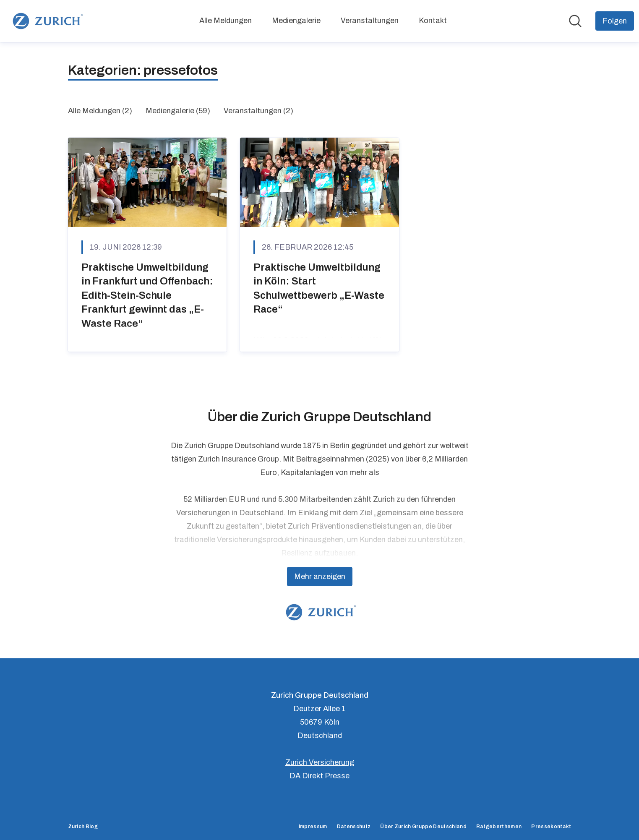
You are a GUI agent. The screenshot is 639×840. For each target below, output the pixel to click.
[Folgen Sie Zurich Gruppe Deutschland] (615, 21)
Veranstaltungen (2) (258, 111)
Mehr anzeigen (320, 577)
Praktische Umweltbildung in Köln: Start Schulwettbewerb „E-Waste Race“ (319, 288)
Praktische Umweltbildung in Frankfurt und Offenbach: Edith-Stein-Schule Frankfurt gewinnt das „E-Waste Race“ (147, 295)
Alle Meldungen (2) (100, 111)
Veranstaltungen (370, 21)
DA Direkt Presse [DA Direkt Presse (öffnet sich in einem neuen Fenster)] (319, 776)
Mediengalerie (296, 21)
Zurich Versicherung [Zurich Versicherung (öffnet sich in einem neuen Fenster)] (320, 762)
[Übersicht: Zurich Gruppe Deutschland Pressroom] (46, 21)
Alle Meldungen (226, 21)
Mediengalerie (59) (178, 111)
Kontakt (433, 21)
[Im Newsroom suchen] (575, 21)
